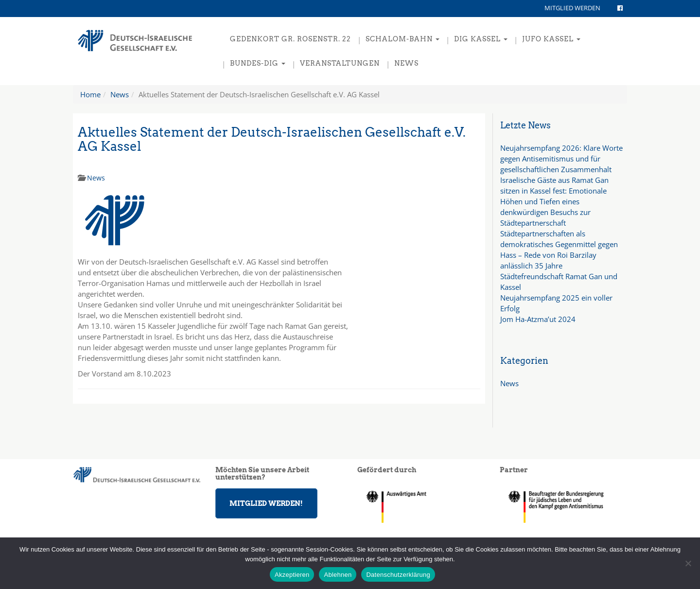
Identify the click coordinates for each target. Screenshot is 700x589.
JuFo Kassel (551, 39)
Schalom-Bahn (402, 39)
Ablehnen (338, 575)
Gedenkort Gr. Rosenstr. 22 (290, 39)
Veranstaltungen (340, 63)
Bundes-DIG (258, 63)
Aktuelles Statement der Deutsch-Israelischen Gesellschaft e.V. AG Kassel (272, 139)
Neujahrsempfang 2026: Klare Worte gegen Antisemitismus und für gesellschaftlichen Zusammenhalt (561, 159)
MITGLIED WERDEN (572, 8)
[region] (564, 507)
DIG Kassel (481, 39)
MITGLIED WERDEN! (266, 503)
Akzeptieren (292, 575)
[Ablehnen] (688, 563)
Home (90, 94)
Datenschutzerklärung (398, 575)
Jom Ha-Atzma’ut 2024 (538, 319)
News (406, 63)
